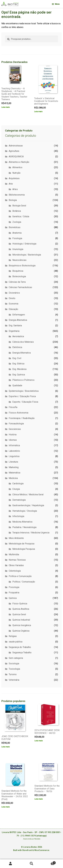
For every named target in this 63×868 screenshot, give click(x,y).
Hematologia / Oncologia (25, 511)
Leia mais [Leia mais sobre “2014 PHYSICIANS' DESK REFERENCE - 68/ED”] (39, 741)
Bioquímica (18, 271)
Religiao (13, 636)
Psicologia (14, 587)
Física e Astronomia (18, 413)
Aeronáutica (18, 336)
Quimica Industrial (21, 620)
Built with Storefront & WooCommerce (31, 850)
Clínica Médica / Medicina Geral (28, 495)
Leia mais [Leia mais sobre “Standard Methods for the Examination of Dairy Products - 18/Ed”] (39, 799)
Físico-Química (20, 604)
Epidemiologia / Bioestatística (24, 391)
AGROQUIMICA (16, 157)
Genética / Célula (21, 216)
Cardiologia (18, 484)
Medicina (13, 478)
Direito (12, 298)
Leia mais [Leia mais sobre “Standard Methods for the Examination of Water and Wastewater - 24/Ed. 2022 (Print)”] (6, 807)
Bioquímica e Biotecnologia (22, 266)
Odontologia (15, 571)
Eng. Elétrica (18, 364)
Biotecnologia (19, 276)
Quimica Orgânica (21, 631)
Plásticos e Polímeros (23, 380)
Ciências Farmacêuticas (20, 287)
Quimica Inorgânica (22, 625)
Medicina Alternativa (22, 522)
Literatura (13, 462)
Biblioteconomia (17, 195)
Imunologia (18, 249)
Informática (14, 445)
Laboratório (14, 451)
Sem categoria (16, 658)
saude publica (16, 642)
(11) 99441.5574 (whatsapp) (34, 836)
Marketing (14, 467)
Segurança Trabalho (22, 653)
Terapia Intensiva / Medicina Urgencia (31, 533)
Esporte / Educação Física (25, 402)
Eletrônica (17, 347)
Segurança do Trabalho (20, 647)
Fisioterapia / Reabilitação (22, 418)
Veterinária (14, 680)
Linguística (14, 456)
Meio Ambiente (16, 538)
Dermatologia (19, 500)
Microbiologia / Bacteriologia (27, 255)
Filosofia (13, 407)
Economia (13, 304)
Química (13, 598)
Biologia (13, 200)
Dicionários (14, 293)
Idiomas (13, 440)
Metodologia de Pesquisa (22, 544)
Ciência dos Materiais (23, 342)
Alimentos (17, 167)
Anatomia (17, 233)
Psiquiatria (14, 593)
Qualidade (17, 385)
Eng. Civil (17, 358)
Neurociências (19, 260)
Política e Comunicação (20, 576)
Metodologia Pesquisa (24, 549)
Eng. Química (19, 375)
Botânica (17, 211)
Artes (15, 189)
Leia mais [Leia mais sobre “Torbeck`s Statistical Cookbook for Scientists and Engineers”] (38, 111)
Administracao (16, 146)
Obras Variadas (16, 565)
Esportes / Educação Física (22, 396)
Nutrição (16, 173)
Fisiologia (17, 238)
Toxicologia (14, 669)
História (13, 435)
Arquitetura (14, 178)
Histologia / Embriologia (24, 244)
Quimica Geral (19, 614)
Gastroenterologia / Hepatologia (28, 505)
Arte (11, 184)
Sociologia (14, 664)
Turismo (13, 674)
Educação (13, 309)
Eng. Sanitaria (15, 326)
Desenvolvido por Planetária (32, 839)
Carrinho (49, 862)
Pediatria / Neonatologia (24, 527)
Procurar (31, 864)
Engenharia (14, 331)
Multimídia (14, 554)
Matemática (14, 473)
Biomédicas (15, 227)
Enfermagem (19, 315)
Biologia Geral (19, 206)
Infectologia (18, 516)
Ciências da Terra (17, 282)
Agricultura (14, 151)
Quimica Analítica (21, 609)
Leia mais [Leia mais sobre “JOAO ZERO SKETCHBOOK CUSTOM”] (6, 747)
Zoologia (17, 222)
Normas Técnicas (17, 560)
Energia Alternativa (18, 320)
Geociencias (15, 429)
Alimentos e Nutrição (19, 162)
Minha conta (10, 864)
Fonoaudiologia (16, 424)
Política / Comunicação (24, 582)
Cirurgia (16, 489)
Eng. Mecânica (19, 369)
